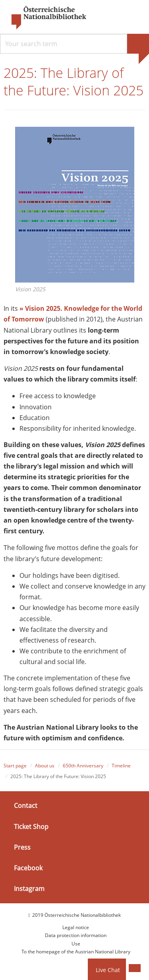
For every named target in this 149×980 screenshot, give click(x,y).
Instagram (29, 889)
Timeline (121, 766)
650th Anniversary (83, 766)
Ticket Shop (31, 827)
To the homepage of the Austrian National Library (76, 952)
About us (45, 766)
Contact (26, 806)
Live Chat (108, 970)
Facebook (28, 868)
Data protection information (76, 936)
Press (22, 847)
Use (76, 944)
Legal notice (76, 927)
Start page (15, 766)
